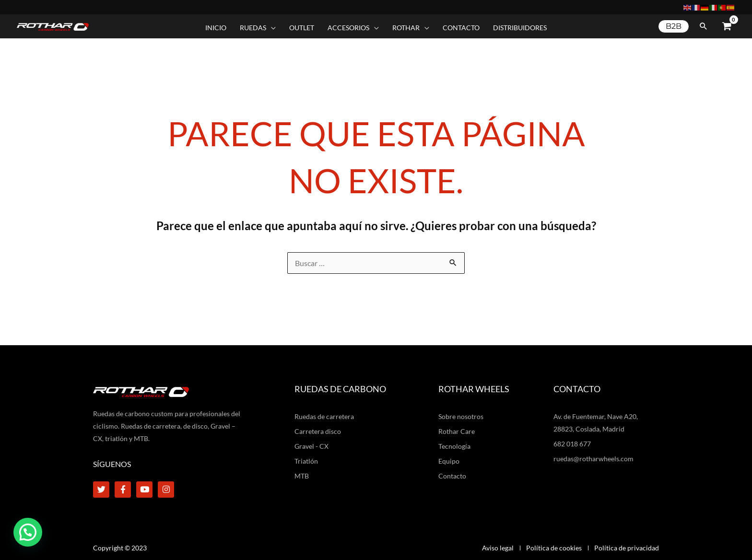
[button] (674, 26)
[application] (271, 28)
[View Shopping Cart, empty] (727, 27)
